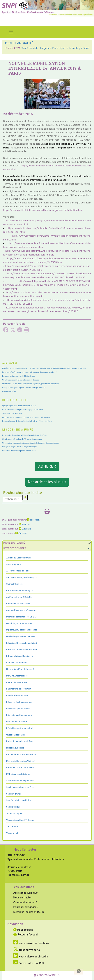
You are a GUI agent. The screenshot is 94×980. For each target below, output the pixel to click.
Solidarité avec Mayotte (12, 413)
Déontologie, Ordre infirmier (19, 624)
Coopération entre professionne (21, 610)
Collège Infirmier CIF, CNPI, (19, 597)
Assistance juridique (25, 893)
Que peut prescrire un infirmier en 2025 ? (19, 406)
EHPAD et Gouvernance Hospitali (22, 650)
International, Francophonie (19, 715)
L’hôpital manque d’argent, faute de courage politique (24, 387)
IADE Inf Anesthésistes (17, 676)
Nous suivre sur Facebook (31, 943)
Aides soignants (14, 565)
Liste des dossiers (15, 549)
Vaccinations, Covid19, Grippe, (20, 820)
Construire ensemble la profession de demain (21, 380)
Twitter (24, 525)
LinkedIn (25, 529)
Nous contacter (22, 898)
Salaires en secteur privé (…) (20, 787)
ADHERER (47, 467)
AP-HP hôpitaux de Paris (18, 571)
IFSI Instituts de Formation (19, 689)
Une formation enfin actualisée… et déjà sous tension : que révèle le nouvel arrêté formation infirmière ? (45, 368)
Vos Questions (24, 887)
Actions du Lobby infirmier (19, 558)
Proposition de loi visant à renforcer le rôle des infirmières (26, 417)
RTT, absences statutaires (18, 774)
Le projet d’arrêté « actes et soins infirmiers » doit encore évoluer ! (29, 372)
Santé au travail (14, 794)
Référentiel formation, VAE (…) (21, 761)
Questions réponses (15, 735)
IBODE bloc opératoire (17, 683)
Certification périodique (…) (19, 591)
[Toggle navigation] (11, 32)
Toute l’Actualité (14, 543)
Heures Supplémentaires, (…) (20, 669)
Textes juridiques (14, 814)
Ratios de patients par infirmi (20, 741)
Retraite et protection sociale (20, 768)
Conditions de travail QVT (18, 604)
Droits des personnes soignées (21, 637)
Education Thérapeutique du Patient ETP (19, 451)
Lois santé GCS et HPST (17, 722)
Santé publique (13, 807)
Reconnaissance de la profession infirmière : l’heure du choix (27, 421)
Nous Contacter (25, 850)
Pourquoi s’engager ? (26, 907)
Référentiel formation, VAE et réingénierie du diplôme (24, 435)
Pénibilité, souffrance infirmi (20, 728)
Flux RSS (21, 534)
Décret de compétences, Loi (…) (21, 617)
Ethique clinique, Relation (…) (20, 656)
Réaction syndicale (15, 748)
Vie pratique (12, 827)
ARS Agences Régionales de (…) (21, 578)
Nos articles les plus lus (47, 482)
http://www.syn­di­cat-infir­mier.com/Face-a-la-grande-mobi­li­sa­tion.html (43, 210)
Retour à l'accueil (26, 935)
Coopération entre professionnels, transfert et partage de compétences (30, 443)
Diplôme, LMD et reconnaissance (22, 630)
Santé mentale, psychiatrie (19, 800)
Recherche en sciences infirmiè (21, 755)
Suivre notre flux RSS (29, 963)
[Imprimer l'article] (27, 331)
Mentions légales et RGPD (29, 912)
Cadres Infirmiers (14, 584)
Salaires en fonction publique (20, 781)
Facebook (33, 520)
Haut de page (23, 930)
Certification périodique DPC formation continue (22, 439)
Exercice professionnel (17, 663)
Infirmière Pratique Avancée (19, 702)
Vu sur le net (12, 833)
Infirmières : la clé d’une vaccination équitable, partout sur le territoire (31, 384)
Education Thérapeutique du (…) (22, 643)
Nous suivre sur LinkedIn (31, 957)
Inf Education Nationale (17, 696)
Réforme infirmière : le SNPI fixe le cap (19, 376)
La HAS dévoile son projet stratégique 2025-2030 (22, 409)
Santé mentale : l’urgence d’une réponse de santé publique (55, 48)
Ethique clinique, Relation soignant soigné (19, 447)
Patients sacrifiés (9, 391)
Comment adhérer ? (25, 902)
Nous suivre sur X (27, 950)
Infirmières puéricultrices (18, 709)
